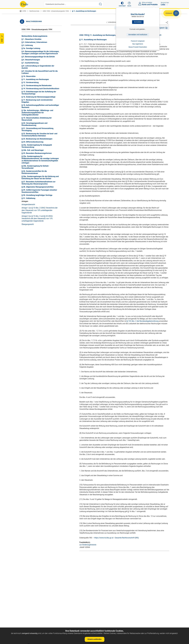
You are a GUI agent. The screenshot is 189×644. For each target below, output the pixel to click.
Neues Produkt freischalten (138, 47)
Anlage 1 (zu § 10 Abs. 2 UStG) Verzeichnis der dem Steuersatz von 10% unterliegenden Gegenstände (40, 210)
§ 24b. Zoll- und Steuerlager (33, 150)
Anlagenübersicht (28, 204)
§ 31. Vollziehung (28, 198)
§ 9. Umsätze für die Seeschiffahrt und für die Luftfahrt (40, 72)
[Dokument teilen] (167, 22)
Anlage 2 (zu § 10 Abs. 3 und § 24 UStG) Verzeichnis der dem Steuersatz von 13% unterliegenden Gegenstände (37, 219)
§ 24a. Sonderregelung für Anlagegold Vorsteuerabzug (37, 146)
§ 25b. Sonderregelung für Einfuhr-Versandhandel (35, 167)
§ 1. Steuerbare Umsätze (31, 39)
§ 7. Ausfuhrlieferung (30, 63)
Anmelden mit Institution (138, 35)
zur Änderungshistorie (88, 545)
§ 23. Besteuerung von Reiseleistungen (37, 139)
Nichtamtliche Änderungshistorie (34, 36)
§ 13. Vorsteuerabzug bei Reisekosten (37, 85)
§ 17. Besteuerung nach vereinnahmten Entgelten (37, 101)
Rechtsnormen (34, 11)
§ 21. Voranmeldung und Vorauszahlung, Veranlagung (38, 129)
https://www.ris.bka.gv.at (104, 538)
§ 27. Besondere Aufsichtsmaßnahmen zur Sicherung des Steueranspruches (38, 183)
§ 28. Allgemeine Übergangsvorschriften (38, 187)
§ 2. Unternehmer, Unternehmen (34, 42)
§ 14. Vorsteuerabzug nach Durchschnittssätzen (40, 89)
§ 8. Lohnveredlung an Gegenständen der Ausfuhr (38, 67)
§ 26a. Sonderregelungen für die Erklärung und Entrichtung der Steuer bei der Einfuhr (40, 177)
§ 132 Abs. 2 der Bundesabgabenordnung (143, 321)
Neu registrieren (138, 44)
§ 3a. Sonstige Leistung (31, 48)
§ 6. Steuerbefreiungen (31, 60)
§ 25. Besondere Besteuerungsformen (37, 153)
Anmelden (138, 22)
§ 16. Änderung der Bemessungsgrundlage (38, 97)
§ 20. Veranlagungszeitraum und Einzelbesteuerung (34, 124)
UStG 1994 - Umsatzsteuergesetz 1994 (56, 11)
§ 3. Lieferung (27, 45)
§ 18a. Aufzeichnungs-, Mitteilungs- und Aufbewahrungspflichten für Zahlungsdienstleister (37, 113)
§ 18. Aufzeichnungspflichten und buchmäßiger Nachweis (40, 106)
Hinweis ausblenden (94, 639)
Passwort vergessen (138, 41)
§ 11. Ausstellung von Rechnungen (84, 11)
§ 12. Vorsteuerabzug (30, 82)
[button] (122, 4)
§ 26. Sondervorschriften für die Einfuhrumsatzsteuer (34, 172)
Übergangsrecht (28, 224)
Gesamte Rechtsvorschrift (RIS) (127, 538)
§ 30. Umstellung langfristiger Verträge (37, 195)
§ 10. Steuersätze (29, 76)
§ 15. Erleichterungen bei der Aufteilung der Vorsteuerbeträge (39, 93)
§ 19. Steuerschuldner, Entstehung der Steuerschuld (37, 119)
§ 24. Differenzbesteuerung (32, 142)
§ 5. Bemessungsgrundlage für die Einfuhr (38, 57)
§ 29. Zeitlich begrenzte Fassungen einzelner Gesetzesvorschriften (39, 191)
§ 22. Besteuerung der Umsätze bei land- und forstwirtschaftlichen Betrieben (39, 135)
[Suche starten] (100, 4)
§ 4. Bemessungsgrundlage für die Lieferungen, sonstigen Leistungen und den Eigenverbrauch (40, 53)
